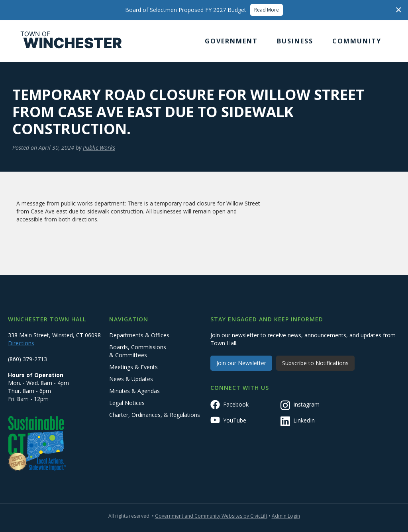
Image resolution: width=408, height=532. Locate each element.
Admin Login (286, 516)
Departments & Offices (139, 335)
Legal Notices (127, 403)
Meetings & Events (133, 367)
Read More (267, 10)
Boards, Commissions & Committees (138, 351)
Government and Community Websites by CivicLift (211, 516)
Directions (21, 343)
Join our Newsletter (241, 363)
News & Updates (131, 379)
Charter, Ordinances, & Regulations (155, 415)
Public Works (99, 148)
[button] (231, 41)
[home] (71, 41)
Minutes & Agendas (134, 391)
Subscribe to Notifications (315, 363)
